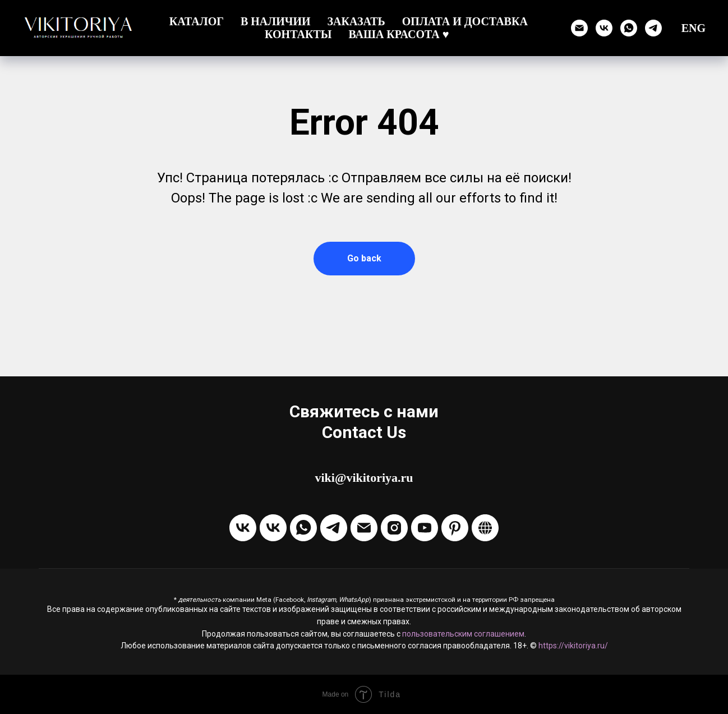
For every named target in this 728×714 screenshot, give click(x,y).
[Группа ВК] (604, 28)
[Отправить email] (579, 28)
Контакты (298, 34)
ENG (694, 28)
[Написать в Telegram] (334, 528)
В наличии (276, 21)
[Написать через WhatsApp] (629, 28)
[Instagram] (394, 528)
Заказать (356, 21)
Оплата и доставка (465, 21)
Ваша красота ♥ (398, 34)
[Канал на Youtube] (425, 528)
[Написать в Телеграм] (653, 28)
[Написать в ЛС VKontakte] (273, 528)
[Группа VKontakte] (243, 528)
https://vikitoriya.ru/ (573, 646)
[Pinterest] (455, 528)
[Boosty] (485, 528)
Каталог (197, 21)
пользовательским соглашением (463, 634)
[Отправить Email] (364, 528)
